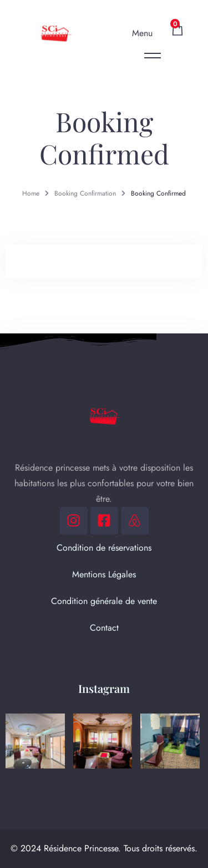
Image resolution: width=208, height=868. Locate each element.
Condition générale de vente (104, 601)
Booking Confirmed (158, 193)
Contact (104, 628)
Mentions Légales (104, 574)
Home (31, 193)
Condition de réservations (104, 548)
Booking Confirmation (85, 193)
